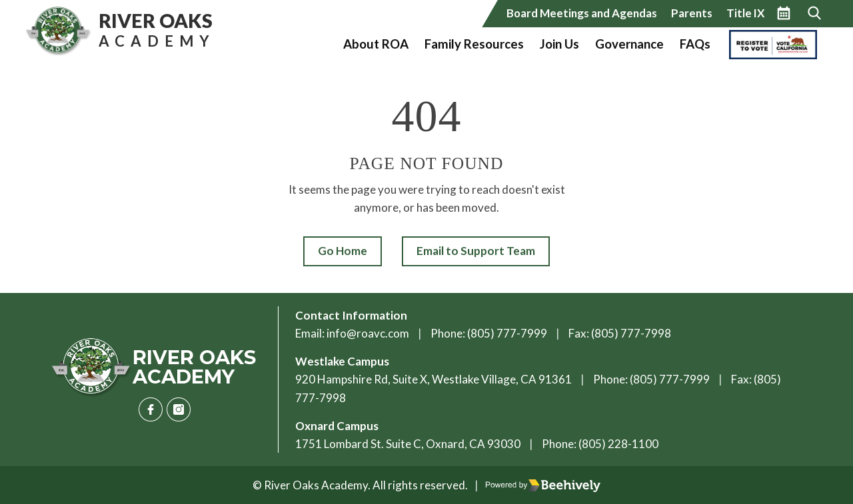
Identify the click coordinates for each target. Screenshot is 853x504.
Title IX (745, 13)
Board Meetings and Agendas (582, 13)
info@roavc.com (368, 333)
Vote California (769, 44)
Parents (692, 13)
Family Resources (474, 44)
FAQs (695, 44)
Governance (629, 44)
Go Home (343, 251)
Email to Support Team (476, 251)
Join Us (559, 44)
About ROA (376, 44)
